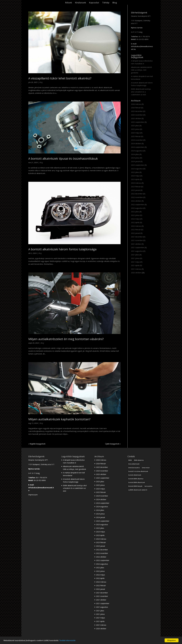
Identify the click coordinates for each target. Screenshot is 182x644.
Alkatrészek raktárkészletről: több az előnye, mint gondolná (141, 70)
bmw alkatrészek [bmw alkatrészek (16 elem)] (134, 464)
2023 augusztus (137, 169)
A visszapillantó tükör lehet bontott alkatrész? (60, 78)
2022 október (136, 201)
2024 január (136, 161)
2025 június (135, 129)
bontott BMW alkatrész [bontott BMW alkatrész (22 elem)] (136, 479)
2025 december (137, 111)
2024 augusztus (137, 151)
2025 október (136, 118)
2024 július (135, 154)
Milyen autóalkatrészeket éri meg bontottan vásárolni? (66, 339)
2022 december (137, 194)
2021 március (136, 269)
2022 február (136, 230)
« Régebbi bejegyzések (37, 444)
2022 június (135, 215)
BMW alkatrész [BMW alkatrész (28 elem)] (139, 460)
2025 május (135, 133)
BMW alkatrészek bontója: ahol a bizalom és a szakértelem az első (141, 92)
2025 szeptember (138, 122)
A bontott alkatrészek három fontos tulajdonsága (62, 249)
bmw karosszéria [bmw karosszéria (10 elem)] (134, 468)
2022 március (136, 226)
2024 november (137, 140)
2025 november (137, 115)
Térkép (106, 3)
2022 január (136, 233)
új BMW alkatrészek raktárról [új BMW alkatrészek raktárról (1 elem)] (138, 490)
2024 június (135, 158)
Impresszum (33, 495)
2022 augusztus (137, 208)
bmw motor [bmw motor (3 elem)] (146, 468)
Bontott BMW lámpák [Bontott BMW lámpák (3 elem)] (135, 486)
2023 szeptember (138, 165)
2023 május (135, 176)
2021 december (137, 237)
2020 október (136, 273)
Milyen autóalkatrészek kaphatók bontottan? (59, 419)
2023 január (136, 190)
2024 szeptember (138, 147)
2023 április (135, 179)
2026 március (136, 104)
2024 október (136, 144)
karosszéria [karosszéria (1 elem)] (148, 486)
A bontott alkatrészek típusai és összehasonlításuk (63, 158)
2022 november (137, 197)
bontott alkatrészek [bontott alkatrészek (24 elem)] (135, 475)
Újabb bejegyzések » (113, 444)
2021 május (135, 262)
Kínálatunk (80, 3)
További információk (67, 640)
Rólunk (69, 3)
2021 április (135, 265)
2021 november (137, 240)
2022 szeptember (138, 205)
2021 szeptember (138, 247)
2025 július (135, 126)
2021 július (135, 255)
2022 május (135, 219)
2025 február (136, 136)
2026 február (136, 108)
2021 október (136, 244)
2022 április (135, 222)
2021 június (135, 258)
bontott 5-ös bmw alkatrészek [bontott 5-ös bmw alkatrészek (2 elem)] (138, 471)
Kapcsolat (94, 3)
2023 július (135, 172)
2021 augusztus (137, 251)
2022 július (135, 212)
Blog (115, 3)
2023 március (136, 183)
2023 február (136, 187)
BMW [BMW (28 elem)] (130, 460)
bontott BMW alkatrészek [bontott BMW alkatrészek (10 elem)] (137, 482)
